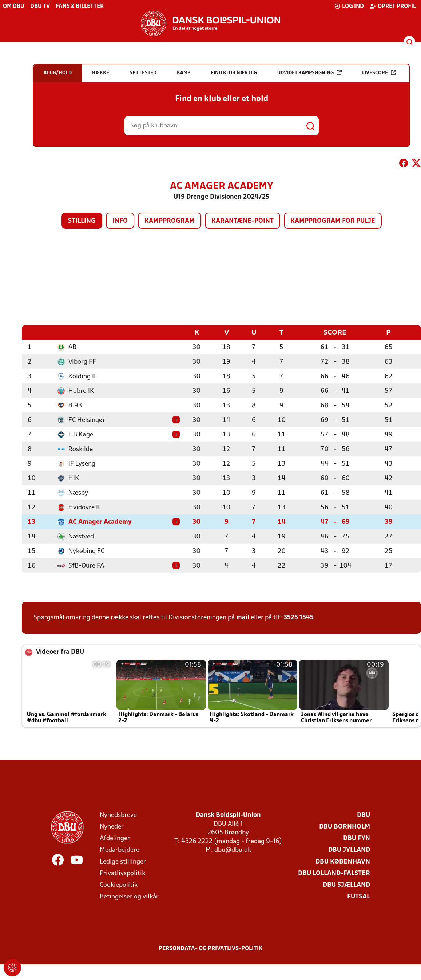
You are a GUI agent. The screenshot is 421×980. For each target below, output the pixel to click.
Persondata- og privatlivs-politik (211, 948)
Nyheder (112, 827)
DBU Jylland (349, 850)
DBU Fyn (357, 838)
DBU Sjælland (346, 885)
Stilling (82, 221)
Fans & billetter (80, 7)
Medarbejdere (120, 850)
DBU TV (40, 7)
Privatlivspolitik (122, 873)
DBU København (343, 862)
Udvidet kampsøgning (309, 73)
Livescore (379, 73)
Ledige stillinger (123, 862)
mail (243, 617)
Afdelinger (115, 838)
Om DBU (14, 7)
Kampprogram (170, 221)
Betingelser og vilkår (129, 896)
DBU (364, 815)
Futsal (359, 896)
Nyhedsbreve (118, 815)
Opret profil (393, 6)
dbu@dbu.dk (233, 850)
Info (120, 221)
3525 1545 (299, 617)
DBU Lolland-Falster (334, 873)
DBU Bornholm (345, 827)
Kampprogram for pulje (333, 221)
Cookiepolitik (119, 885)
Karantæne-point (243, 221)
